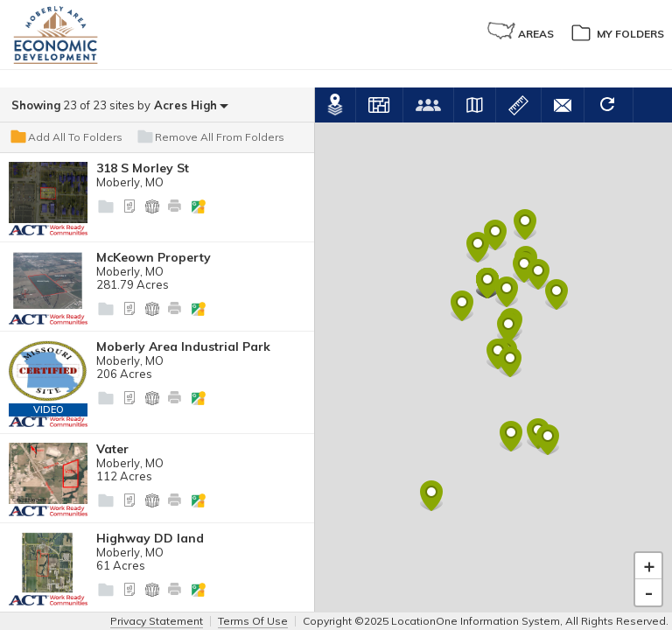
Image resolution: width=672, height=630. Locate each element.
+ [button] (649, 549)
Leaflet (654, 605)
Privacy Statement (157, 621)
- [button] (649, 575)
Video (49, 409)
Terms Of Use (253, 621)
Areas (521, 31)
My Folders (617, 31)
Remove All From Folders (210, 137)
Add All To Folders (66, 137)
